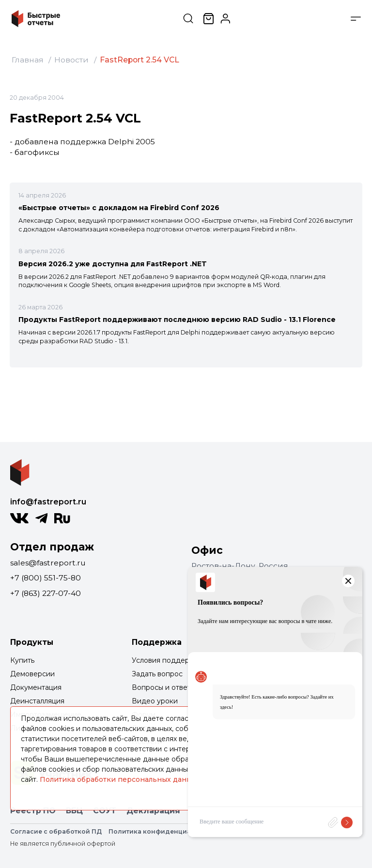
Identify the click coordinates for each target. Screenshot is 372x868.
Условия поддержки (167, 660)
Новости (71, 60)
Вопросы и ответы (164, 687)
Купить (22, 660)
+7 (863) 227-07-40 (46, 593)
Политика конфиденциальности (164, 831)
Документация (36, 687)
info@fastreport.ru (48, 502)
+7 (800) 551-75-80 (46, 578)
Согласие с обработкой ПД (56, 831)
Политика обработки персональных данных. (121, 779)
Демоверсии (32, 674)
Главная (28, 60)
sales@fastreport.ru (48, 563)
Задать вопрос (157, 674)
